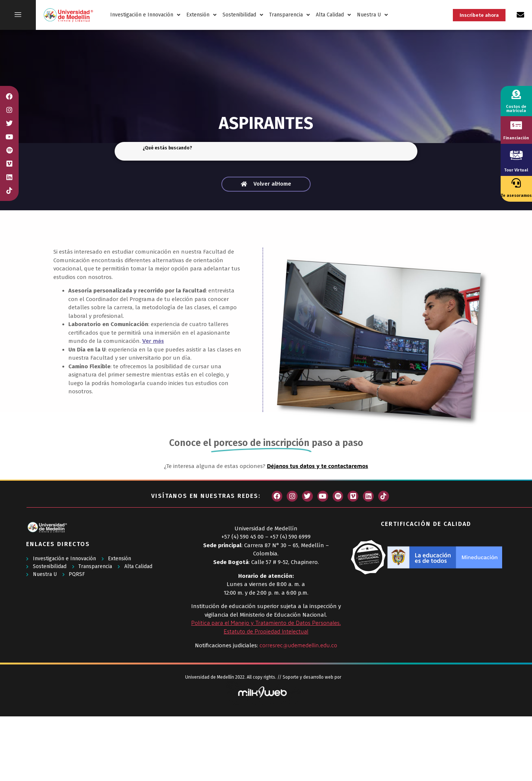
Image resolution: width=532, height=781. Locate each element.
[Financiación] (516, 125)
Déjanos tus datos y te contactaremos (318, 466)
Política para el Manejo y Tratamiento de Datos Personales (265, 623)
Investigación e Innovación (145, 15)
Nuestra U (372, 15)
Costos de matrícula (516, 109)
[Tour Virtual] (516, 155)
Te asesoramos (516, 196)
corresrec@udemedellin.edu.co (298, 645)
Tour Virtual (516, 170)
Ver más (153, 341)
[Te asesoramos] (516, 183)
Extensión (201, 15)
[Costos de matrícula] (516, 94)
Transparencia (290, 15)
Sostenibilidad (243, 15)
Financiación (516, 138)
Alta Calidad (333, 15)
